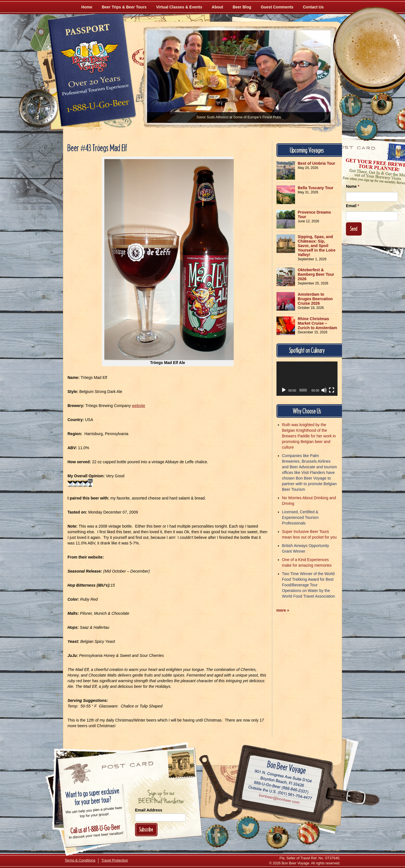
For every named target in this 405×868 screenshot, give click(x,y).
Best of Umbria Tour (317, 163)
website (139, 406)
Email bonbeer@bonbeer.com (279, 799)
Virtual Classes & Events (179, 7)
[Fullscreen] (332, 390)
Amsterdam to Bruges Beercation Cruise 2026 (315, 299)
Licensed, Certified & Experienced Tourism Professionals (300, 517)
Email (353, 206)
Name (353, 186)
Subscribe (146, 829)
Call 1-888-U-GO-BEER (97, 107)
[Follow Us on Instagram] (382, 104)
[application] (307, 379)
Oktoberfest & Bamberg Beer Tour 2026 (316, 274)
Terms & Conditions (80, 860)
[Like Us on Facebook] (351, 105)
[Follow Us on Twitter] (366, 129)
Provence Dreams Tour (314, 214)
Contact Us (313, 7)
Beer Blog (242, 7)
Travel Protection (115, 860)
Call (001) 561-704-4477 (280, 793)
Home (87, 7)
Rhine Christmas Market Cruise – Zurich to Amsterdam (318, 323)
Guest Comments (277, 7)
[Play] (284, 390)
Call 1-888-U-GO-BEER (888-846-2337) (281, 786)
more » (283, 610)
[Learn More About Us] (308, 833)
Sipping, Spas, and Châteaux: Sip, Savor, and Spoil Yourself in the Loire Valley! (317, 246)
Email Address (149, 810)
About (217, 7)
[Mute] (324, 390)
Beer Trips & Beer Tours (124, 7)
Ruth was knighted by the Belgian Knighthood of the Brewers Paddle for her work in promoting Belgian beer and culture (309, 436)
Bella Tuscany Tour (316, 188)
